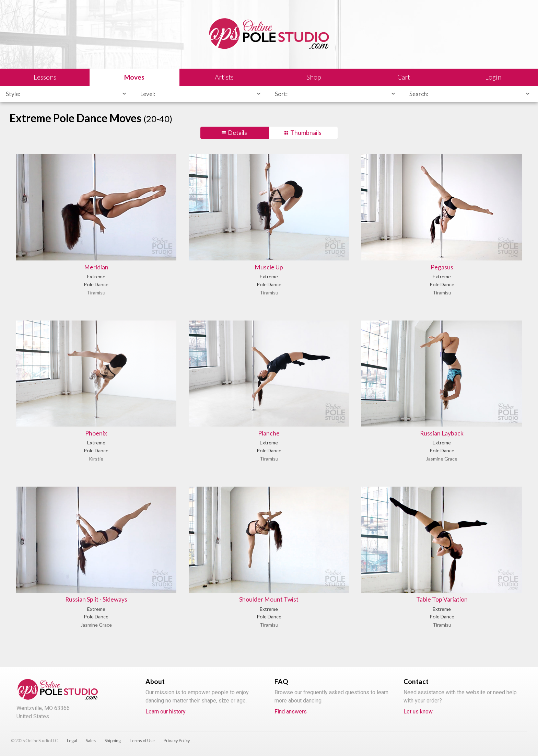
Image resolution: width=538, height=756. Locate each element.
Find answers (291, 712)
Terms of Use (142, 741)
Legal (72, 741)
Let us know (418, 712)
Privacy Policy (177, 741)
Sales (91, 741)
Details (237, 133)
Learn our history (166, 712)
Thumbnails (306, 133)
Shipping (113, 741)
